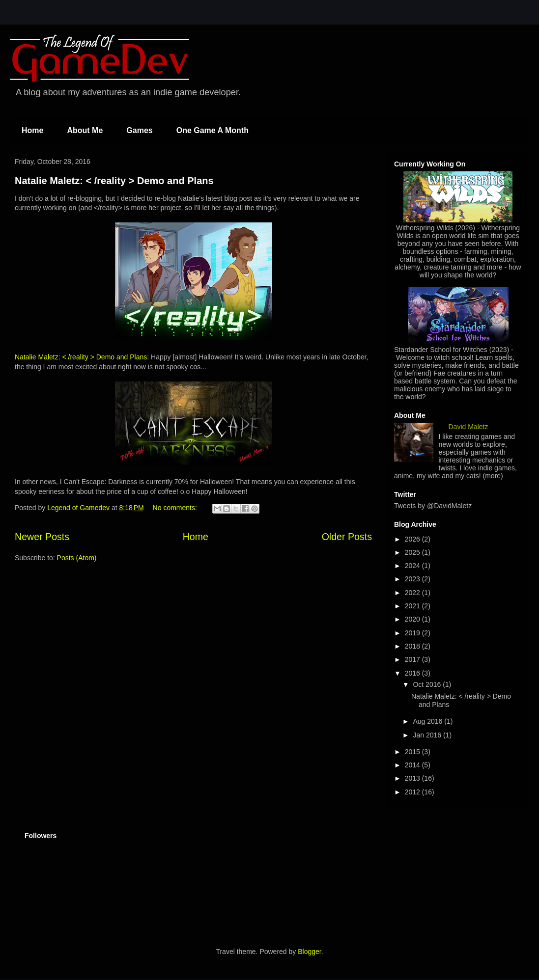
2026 (413, 539)
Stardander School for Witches (441, 350)
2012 (413, 792)
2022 (413, 593)
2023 (413, 579)
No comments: (176, 508)
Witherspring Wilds (425, 228)
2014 (413, 765)
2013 (413, 778)
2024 (413, 566)
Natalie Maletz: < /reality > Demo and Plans (114, 181)
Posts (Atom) (77, 558)
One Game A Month (213, 130)
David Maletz (468, 427)
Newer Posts (42, 537)
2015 (413, 752)
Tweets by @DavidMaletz (433, 506)
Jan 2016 (428, 735)
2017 (413, 659)
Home (32, 130)
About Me (85, 130)
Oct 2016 (428, 684)
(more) (493, 476)
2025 (413, 552)
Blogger (309, 952)
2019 (413, 633)
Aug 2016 (428, 721)
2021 (413, 606)
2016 (413, 673)
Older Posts (347, 537)
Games (139, 130)
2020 (413, 619)
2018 (413, 646)
